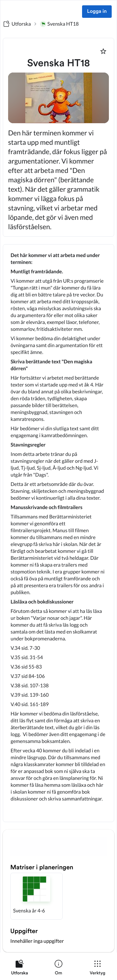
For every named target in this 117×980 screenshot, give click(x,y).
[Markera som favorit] (103, 51)
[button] (37, 896)
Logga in (97, 12)
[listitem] (19, 969)
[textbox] (58, 533)
